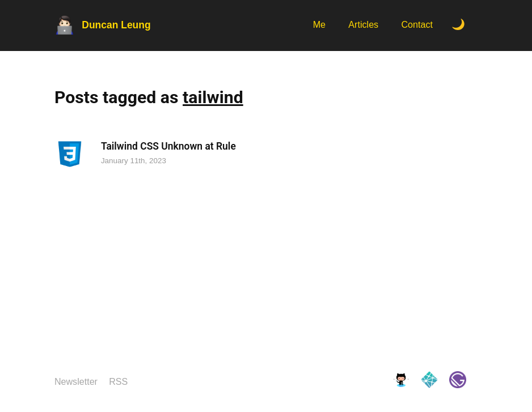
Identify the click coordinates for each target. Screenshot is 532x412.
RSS (118, 381)
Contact (417, 24)
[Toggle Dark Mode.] (458, 26)
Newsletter (76, 381)
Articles (363, 24)
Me (319, 24)
